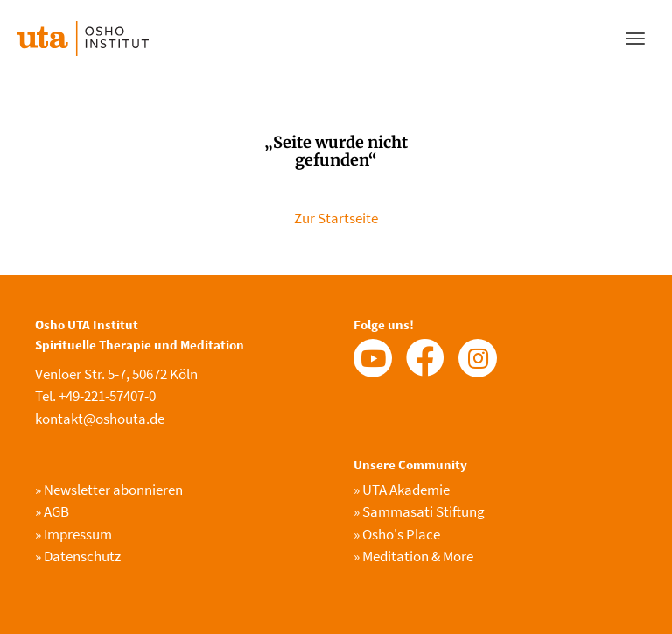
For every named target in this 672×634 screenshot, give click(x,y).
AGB (52, 511)
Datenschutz (78, 556)
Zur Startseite (336, 218)
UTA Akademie (402, 490)
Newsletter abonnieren (109, 490)
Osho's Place (397, 534)
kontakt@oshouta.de (100, 419)
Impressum (73, 534)
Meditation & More (413, 556)
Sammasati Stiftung (419, 511)
